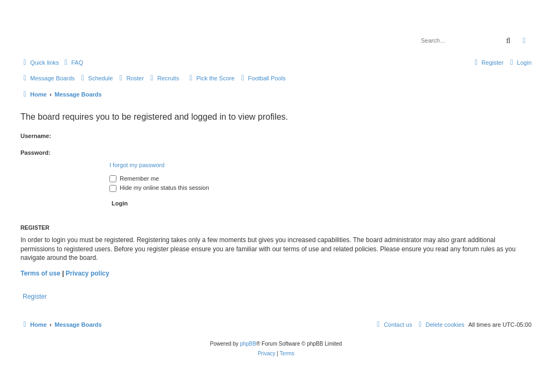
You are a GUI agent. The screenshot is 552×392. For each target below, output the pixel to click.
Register (35, 297)
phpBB (248, 344)
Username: (36, 136)
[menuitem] (72, 63)
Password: (36, 153)
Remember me (134, 178)
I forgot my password (137, 165)
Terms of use (40, 273)
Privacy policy (88, 273)
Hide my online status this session (159, 188)
